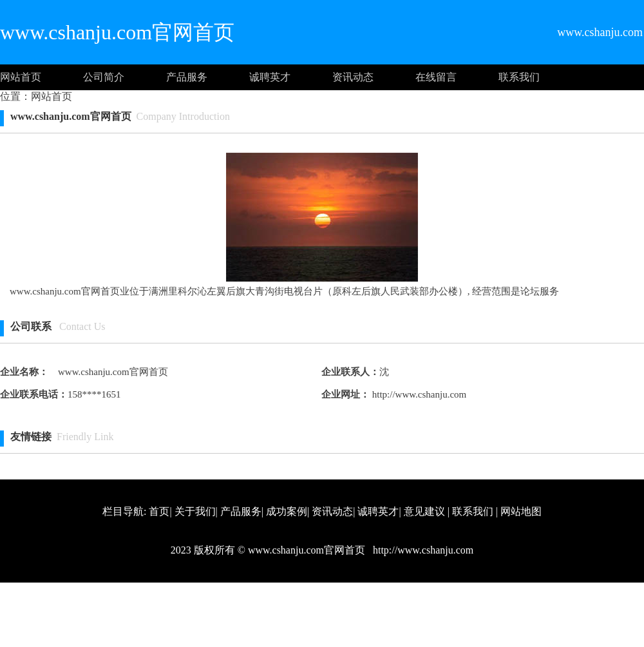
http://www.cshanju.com (418, 394)
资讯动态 (353, 77)
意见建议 (424, 511)
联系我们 (519, 77)
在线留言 (436, 77)
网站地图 (521, 511)
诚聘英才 (270, 77)
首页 (159, 511)
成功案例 (287, 511)
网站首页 (21, 77)
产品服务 (187, 77)
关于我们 (195, 511)
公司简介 (104, 77)
